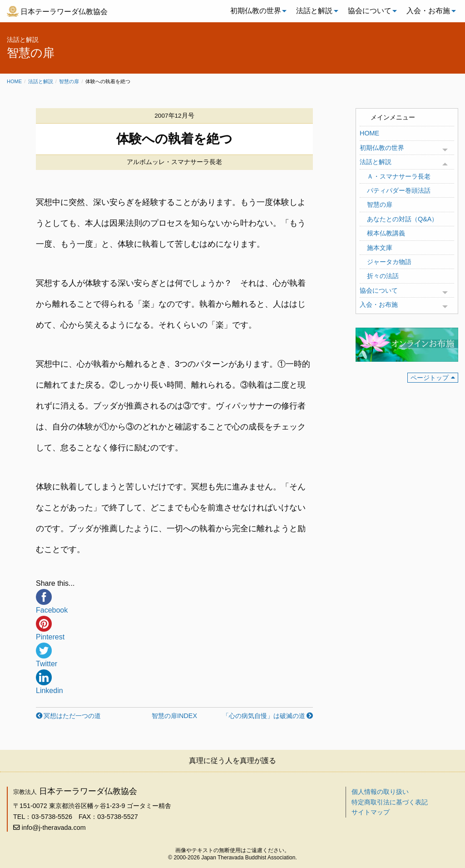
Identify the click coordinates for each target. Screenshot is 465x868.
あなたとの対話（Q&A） (402, 219)
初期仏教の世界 (256, 11)
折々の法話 (383, 276)
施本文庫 (380, 248)
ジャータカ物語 (389, 262)
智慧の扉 (69, 81)
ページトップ (430, 378)
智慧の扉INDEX (174, 716)
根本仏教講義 (386, 233)
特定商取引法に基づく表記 (390, 802)
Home (14, 81)
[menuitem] (256, 11)
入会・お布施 (428, 11)
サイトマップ (371, 812)
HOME (369, 133)
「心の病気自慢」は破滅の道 (264, 716)
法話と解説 (314, 11)
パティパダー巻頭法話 (399, 190)
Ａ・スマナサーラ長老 (399, 176)
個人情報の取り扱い (380, 792)
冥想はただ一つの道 (72, 716)
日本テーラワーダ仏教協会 (64, 12)
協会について (370, 11)
